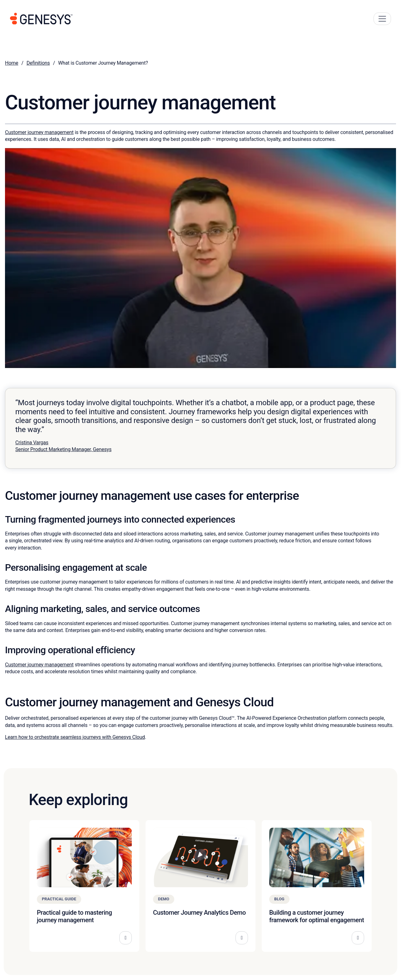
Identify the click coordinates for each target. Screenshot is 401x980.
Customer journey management (39, 132)
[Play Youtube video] (200, 258)
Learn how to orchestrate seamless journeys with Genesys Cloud (75, 737)
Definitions (38, 63)
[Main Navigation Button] (382, 19)
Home (12, 63)
